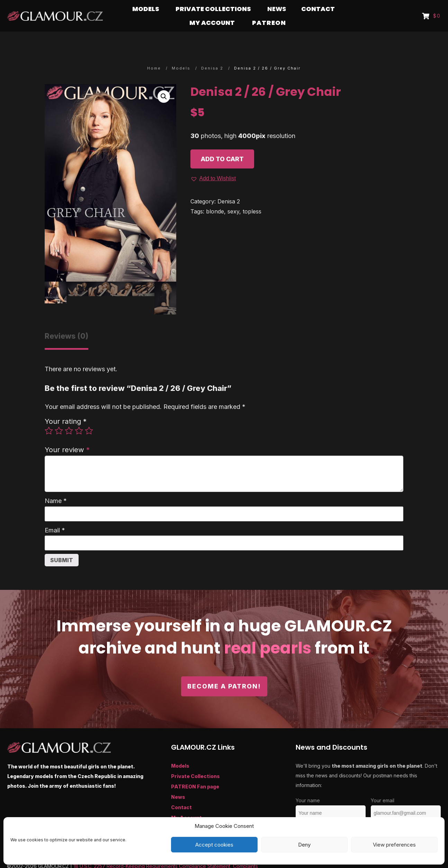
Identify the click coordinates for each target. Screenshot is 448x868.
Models (180, 752)
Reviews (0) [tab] (66, 323)
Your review (67, 436)
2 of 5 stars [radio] (59, 417)
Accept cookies (214, 845)
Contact (181, 794)
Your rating (66, 408)
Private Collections (195, 763)
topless (252, 198)
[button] (164, 83)
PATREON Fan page (195, 773)
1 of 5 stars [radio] (49, 417)
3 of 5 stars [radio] (69, 417)
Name (56, 487)
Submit (62, 547)
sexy (233, 198)
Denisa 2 (229, 188)
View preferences (394, 845)
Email (55, 517)
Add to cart (222, 145)
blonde (215, 198)
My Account (186, 804)
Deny (304, 845)
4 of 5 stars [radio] (79, 417)
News (178, 783)
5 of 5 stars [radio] (89, 417)
